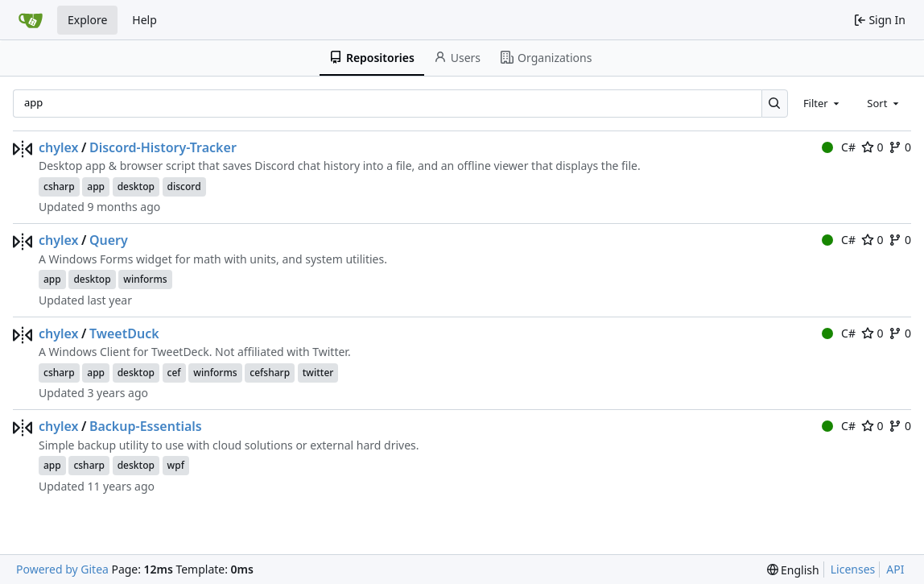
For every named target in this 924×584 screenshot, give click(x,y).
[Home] (31, 20)
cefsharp (270, 373)
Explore (87, 20)
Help (144, 20)
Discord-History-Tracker (163, 147)
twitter (318, 373)
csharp (59, 186)
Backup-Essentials (146, 426)
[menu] (793, 570)
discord (184, 186)
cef (174, 373)
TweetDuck (124, 333)
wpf (176, 465)
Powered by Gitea (62, 569)
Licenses (853, 569)
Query (109, 240)
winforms (145, 279)
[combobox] (823, 103)
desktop (136, 186)
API (895, 569)
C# (839, 147)
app (96, 186)
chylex (59, 147)
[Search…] (775, 104)
